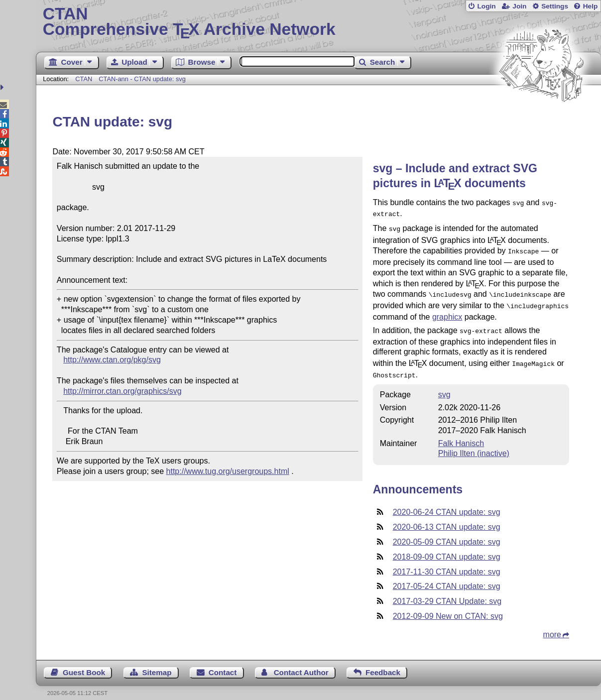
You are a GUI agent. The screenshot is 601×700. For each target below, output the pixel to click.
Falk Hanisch (461, 434)
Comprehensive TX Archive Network (319, 22)
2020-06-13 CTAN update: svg (447, 518)
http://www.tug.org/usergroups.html (228, 471)
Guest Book (84, 663)
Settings (555, 6)
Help (591, 6)
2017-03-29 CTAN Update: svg (447, 592)
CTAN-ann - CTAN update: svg (142, 79)
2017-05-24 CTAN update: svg (447, 577)
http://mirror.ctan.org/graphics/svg (122, 391)
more (552, 626)
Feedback (383, 663)
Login (486, 6)
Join (519, 6)
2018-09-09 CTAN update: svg (447, 548)
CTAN (84, 79)
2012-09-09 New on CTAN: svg (448, 607)
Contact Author (301, 663)
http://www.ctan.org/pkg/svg (112, 360)
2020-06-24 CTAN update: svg (447, 503)
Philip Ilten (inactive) (474, 444)
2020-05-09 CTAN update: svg (447, 533)
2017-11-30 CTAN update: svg (447, 563)
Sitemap (157, 663)
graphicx (447, 311)
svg (444, 386)
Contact (223, 663)
